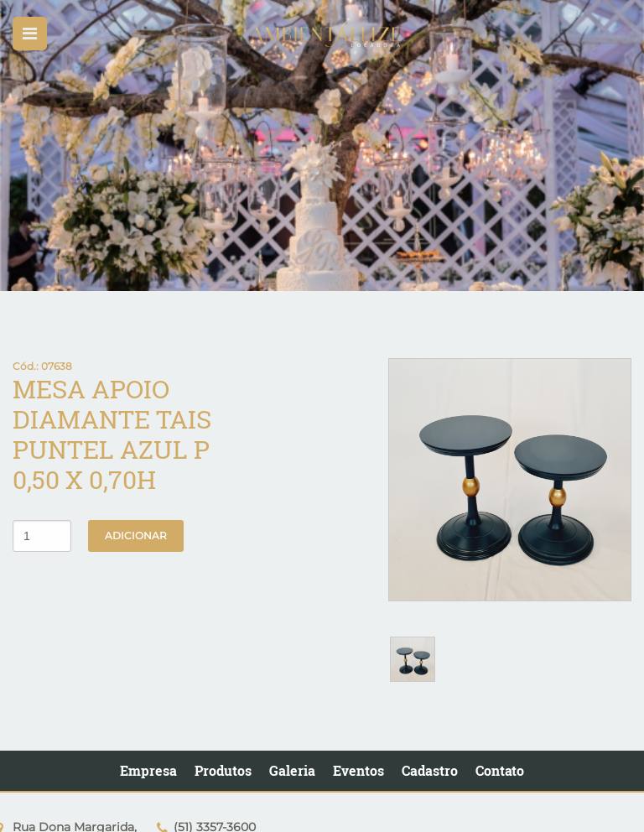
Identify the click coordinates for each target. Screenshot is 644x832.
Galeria (292, 770)
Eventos (358, 770)
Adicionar (136, 536)
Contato (500, 770)
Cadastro (430, 770)
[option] (322, 146)
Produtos (223, 770)
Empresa (148, 770)
